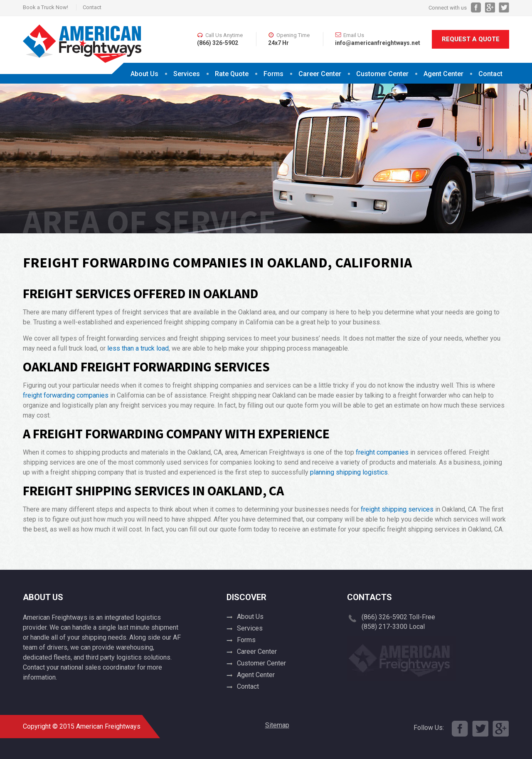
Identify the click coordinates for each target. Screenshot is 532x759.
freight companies (382, 452)
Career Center (320, 74)
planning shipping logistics (349, 472)
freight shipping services (397, 509)
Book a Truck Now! (46, 7)
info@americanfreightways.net (378, 43)
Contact (92, 7)
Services (187, 74)
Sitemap (277, 725)
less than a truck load (138, 348)
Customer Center (382, 74)
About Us (144, 74)
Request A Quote (471, 39)
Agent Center (443, 74)
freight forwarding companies (66, 395)
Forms (273, 74)
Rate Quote (232, 74)
